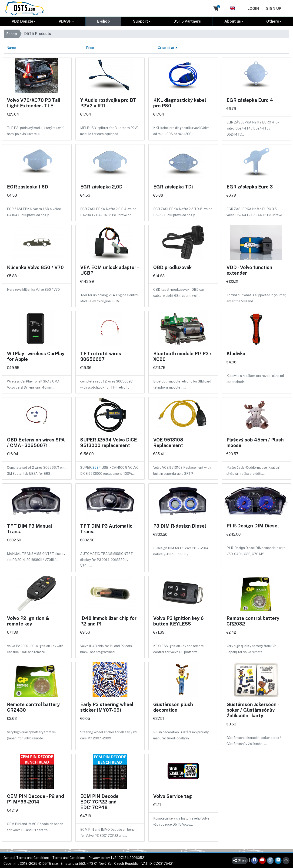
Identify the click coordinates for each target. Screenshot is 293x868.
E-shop (103, 21)
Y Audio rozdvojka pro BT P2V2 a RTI (108, 103)
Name (11, 47)
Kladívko (236, 353)
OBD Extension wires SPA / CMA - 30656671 (36, 442)
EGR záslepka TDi (173, 187)
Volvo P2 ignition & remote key (28, 621)
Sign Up (274, 9)
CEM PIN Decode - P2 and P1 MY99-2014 (35, 799)
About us (233, 21)
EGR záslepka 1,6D (28, 187)
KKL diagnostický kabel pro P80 (180, 103)
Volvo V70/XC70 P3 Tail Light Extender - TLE (34, 103)
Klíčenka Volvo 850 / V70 (35, 267)
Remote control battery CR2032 (253, 621)
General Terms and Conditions (27, 857)
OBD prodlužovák (172, 267)
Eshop (12, 34)
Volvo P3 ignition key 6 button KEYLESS (178, 621)
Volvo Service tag (173, 796)
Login (253, 9)
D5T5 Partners (187, 21)
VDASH (65, 21)
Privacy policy (99, 857)
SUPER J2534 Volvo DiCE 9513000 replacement (109, 442)
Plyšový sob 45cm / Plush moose (255, 442)
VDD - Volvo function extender (249, 270)
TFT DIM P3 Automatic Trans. (106, 529)
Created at (168, 47)
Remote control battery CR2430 (33, 707)
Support (141, 21)
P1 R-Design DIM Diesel (253, 526)
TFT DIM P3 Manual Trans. (30, 529)
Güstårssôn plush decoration (173, 707)
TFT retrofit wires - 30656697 (102, 356)
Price (90, 47)
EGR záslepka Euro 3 (250, 187)
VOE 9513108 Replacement (168, 442)
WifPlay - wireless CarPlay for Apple (36, 356)
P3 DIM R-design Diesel (180, 526)
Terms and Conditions (69, 857)
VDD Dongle (22, 21)
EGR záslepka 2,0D (101, 187)
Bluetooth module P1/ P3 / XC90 (182, 356)
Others (273, 21)
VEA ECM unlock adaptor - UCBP (109, 270)
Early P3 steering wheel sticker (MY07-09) (107, 707)
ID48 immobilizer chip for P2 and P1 (108, 621)
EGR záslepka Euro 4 (250, 100)
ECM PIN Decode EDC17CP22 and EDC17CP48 (99, 802)
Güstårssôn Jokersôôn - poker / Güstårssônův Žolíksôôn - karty (253, 710)
